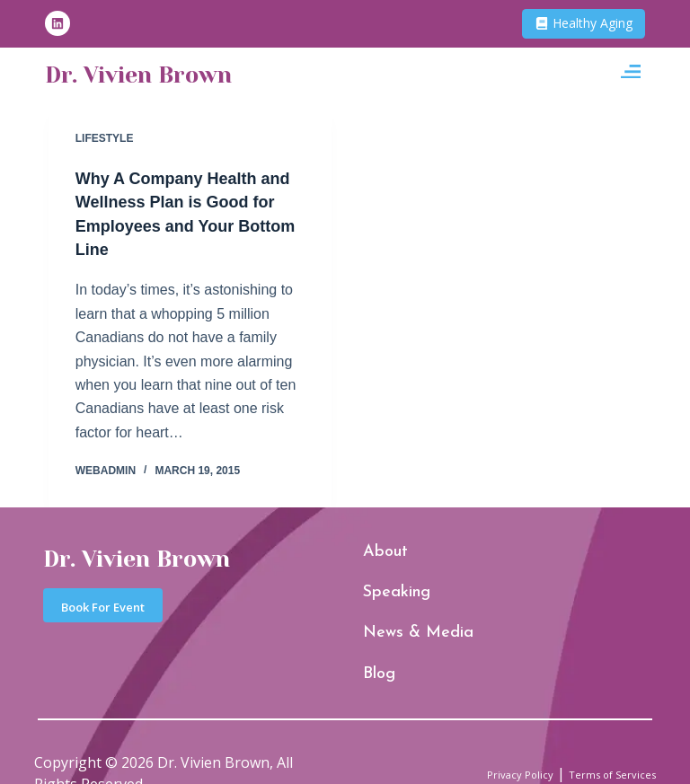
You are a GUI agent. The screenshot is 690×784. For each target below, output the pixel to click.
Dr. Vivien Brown (175, 76)
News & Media (395, 613)
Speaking (383, 585)
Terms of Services (596, 736)
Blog (373, 643)
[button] (630, 77)
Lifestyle (105, 138)
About (376, 556)
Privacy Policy (475, 736)
